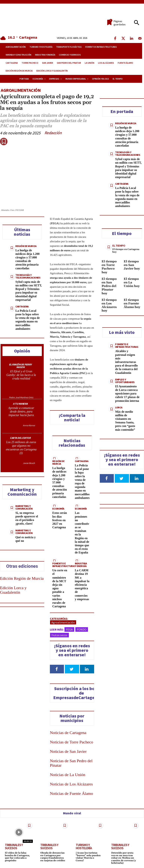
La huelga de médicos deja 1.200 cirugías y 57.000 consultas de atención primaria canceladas (27, 259)
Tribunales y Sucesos (14, 846)
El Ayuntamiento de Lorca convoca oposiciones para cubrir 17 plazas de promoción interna (127, 394)
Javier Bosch (29, 463)
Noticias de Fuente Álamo (71, 793)
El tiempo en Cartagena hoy (126, 251)
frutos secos (59, 635)
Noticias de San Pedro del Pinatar (71, 763)
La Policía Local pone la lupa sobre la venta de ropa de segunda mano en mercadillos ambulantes (27, 320)
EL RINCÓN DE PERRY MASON (20, 366)
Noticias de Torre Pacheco (72, 742)
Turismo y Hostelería (84, 846)
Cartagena (22, 306)
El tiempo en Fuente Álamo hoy (132, 303)
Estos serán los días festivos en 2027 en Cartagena (60, 520)
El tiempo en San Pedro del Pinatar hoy (109, 286)
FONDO (82, 629)
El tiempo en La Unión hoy (132, 282)
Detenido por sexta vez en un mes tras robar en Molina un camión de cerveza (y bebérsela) (123, 858)
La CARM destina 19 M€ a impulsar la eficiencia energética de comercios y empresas (82, 585)
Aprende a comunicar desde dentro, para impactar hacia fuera (21, 411)
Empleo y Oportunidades (125, 381)
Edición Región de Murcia (22, 578)
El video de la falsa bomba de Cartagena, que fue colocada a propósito (17, 856)
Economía (58, 509)
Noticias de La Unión (68, 775)
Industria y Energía (81, 565)
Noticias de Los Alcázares (71, 784)
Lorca (119, 407)
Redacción (53, 133)
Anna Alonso (29, 425)
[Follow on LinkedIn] (87, 669)
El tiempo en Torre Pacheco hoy (109, 267)
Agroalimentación (21, 90)
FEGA (69, 629)
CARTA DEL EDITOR (20, 438)
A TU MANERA (20, 404)
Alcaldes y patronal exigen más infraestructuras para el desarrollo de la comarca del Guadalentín (126, 362)
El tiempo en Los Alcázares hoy (109, 305)
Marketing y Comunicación (24, 507)
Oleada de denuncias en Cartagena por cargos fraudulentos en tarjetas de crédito (52, 856)
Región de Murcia (26, 246)
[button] (137, 23)
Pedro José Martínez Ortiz (21, 397)
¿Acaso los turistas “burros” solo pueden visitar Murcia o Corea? (88, 856)
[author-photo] (21, 389)
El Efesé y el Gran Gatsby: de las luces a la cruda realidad (21, 375)
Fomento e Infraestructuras (64, 565)
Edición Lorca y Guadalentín (13, 590)
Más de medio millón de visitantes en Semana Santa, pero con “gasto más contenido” (125, 421)
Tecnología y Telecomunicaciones (28, 276)
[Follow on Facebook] (57, 669)
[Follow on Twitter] (72, 669)
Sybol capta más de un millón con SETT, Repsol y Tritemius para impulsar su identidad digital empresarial (29, 291)
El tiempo (119, 245)
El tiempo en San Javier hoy (132, 265)
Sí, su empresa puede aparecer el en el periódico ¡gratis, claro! (27, 518)
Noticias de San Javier (68, 751)
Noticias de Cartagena (68, 733)
